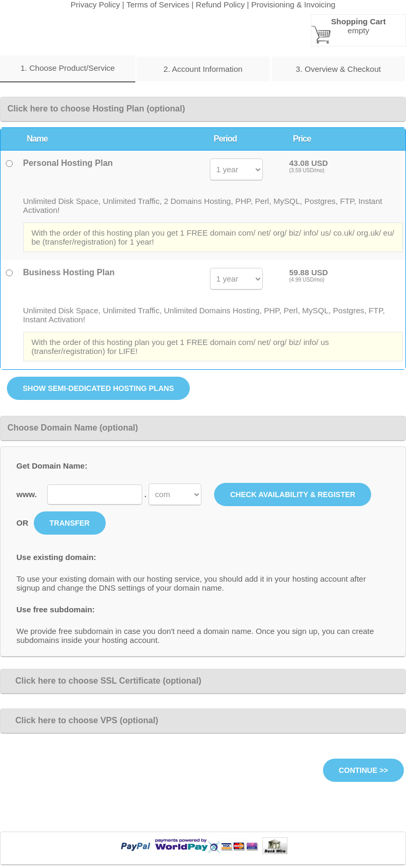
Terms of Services (158, 4)
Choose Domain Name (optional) (73, 428)
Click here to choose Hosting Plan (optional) (96, 109)
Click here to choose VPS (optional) (83, 720)
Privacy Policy (95, 4)
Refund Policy (220, 4)
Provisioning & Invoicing (293, 4)
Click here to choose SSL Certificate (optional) (104, 681)
